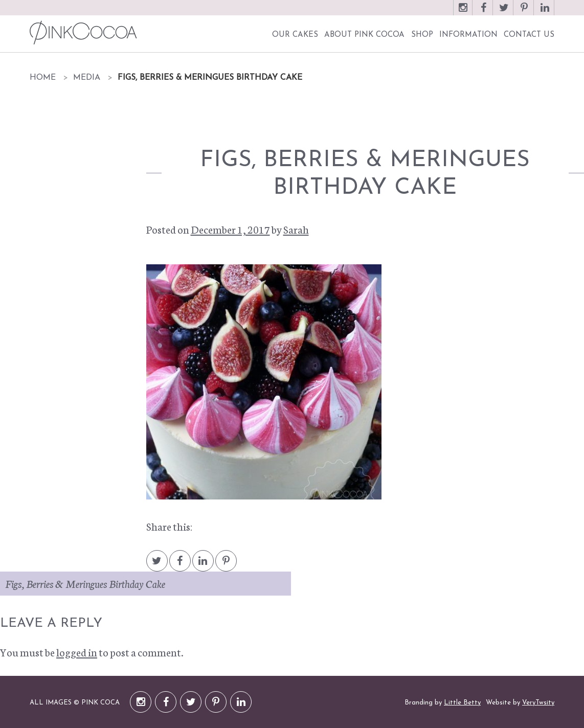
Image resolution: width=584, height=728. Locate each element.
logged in (77, 652)
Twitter (504, 13)
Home (43, 78)
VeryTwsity (538, 703)
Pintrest (226, 566)
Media (87, 78)
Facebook (483, 13)
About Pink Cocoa (364, 35)
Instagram (463, 13)
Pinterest (524, 13)
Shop (422, 35)
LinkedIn (545, 13)
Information (468, 35)
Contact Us (529, 35)
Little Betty (462, 703)
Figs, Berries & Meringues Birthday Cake (85, 583)
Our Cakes (295, 35)
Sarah (296, 229)
